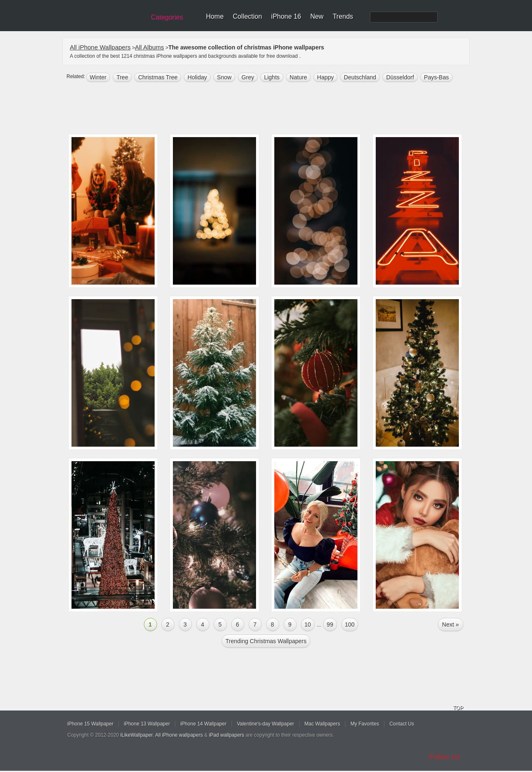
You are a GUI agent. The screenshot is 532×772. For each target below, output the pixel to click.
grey (248, 77)
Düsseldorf (400, 77)
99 (330, 624)
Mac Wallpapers (323, 724)
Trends (343, 16)
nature (298, 77)
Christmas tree (158, 77)
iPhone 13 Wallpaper (147, 724)
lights (272, 77)
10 (308, 624)
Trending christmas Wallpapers (266, 641)
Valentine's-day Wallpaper (266, 724)
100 (350, 624)
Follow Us (445, 757)
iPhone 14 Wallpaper (203, 724)
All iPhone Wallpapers (100, 47)
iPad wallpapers (227, 735)
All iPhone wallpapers (179, 735)
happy (325, 77)
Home (215, 16)
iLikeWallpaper (137, 735)
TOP (458, 708)
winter (98, 77)
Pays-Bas (436, 77)
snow (224, 77)
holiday (197, 77)
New (317, 16)
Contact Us (402, 724)
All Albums (150, 47)
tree (122, 77)
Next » (451, 624)
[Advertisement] (271, 109)
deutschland (360, 77)
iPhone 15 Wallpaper (90, 724)
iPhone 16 (286, 16)
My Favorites (365, 724)
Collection (247, 16)
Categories (167, 17)
